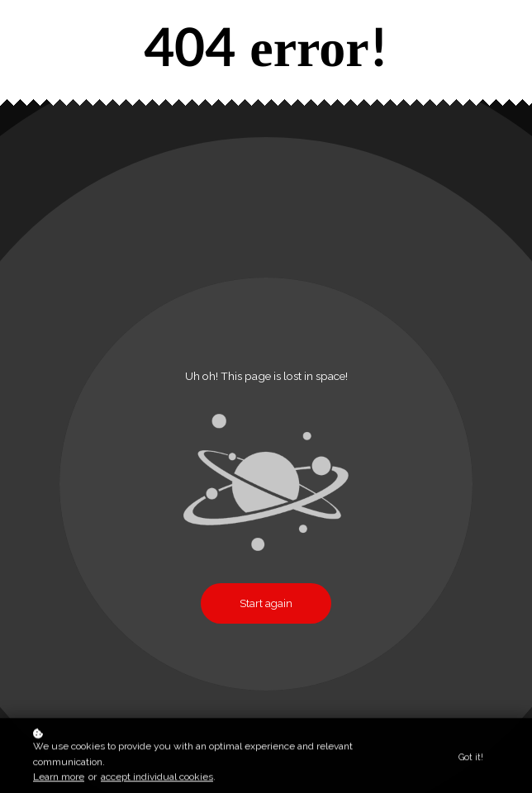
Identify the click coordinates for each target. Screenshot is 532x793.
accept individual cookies (157, 779)
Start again (266, 603)
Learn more (59, 779)
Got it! (471, 758)
